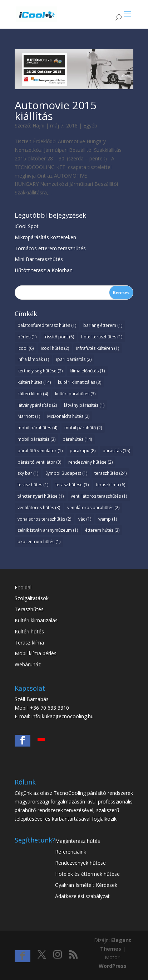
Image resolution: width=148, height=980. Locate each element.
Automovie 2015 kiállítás (56, 110)
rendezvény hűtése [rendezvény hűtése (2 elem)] (90, 462)
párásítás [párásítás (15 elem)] (116, 451)
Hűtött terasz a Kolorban (44, 270)
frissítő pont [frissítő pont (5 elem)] (59, 337)
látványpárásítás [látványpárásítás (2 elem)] (37, 405)
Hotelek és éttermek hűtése (87, 874)
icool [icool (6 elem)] (26, 348)
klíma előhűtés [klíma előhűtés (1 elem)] (87, 371)
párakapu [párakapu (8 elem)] (83, 451)
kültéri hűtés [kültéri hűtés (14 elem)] (34, 382)
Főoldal (23, 587)
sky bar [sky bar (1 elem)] (28, 473)
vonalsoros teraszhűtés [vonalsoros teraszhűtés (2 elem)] (44, 519)
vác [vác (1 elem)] (85, 519)
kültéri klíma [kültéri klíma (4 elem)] (33, 394)
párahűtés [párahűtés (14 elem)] (77, 439)
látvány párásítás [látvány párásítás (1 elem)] (84, 405)
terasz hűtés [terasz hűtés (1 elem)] (33, 485)
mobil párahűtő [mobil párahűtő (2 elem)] (83, 428)
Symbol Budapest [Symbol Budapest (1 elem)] (66, 473)
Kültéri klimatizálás (36, 620)
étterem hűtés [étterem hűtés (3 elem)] (102, 530)
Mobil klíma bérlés (36, 653)
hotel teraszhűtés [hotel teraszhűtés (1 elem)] (102, 337)
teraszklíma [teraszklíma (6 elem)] (110, 485)
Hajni (38, 125)
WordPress (113, 966)
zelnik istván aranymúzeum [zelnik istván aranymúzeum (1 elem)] (48, 530)
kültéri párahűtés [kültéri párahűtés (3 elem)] (75, 394)
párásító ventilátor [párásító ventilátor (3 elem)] (39, 462)
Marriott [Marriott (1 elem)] (29, 416)
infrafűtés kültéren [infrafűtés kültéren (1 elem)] (98, 348)
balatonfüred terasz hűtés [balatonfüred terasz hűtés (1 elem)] (47, 325)
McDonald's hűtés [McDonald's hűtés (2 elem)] (68, 416)
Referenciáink (71, 852)
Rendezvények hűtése (80, 863)
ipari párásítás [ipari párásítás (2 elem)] (74, 359)
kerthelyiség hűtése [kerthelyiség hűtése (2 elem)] (40, 371)
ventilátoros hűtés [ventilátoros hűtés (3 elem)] (39, 508)
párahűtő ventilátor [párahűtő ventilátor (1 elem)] (40, 451)
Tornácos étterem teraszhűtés (50, 248)
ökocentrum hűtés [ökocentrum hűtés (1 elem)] (39, 542)
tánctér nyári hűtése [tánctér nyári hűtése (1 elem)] (41, 496)
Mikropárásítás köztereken (45, 237)
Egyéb (90, 125)
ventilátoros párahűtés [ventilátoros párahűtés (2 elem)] (93, 508)
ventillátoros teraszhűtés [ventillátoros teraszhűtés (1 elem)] (99, 496)
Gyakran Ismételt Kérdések (86, 885)
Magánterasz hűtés (78, 841)
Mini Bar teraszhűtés (39, 259)
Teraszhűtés (29, 609)
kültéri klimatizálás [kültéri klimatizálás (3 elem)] (80, 382)
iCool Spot (27, 226)
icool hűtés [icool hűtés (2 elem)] (55, 348)
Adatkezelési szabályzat (82, 896)
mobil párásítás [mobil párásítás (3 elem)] (36, 439)
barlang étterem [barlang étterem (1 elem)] (103, 325)
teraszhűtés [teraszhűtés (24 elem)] (110, 473)
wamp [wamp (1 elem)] (108, 519)
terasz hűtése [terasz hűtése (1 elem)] (72, 485)
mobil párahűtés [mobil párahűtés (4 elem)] (37, 428)
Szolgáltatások (32, 598)
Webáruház (28, 664)
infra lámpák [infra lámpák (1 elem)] (33, 359)
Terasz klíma (29, 643)
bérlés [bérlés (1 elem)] (27, 337)
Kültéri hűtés (29, 631)
